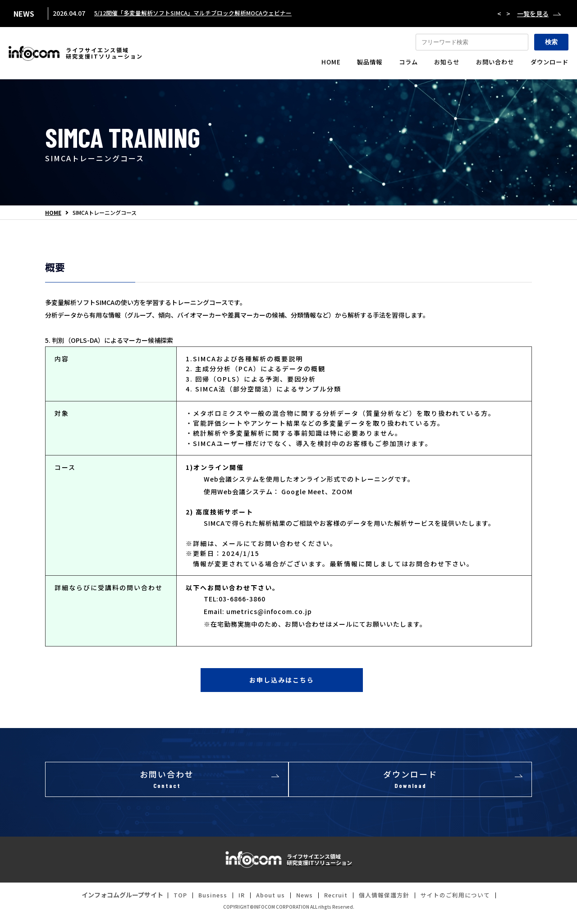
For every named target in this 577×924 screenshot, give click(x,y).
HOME (53, 213)
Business (205, 901)
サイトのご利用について (462, 901)
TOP (171, 901)
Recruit (335, 901)
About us (266, 901)
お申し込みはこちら (282, 682)
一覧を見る (533, 14)
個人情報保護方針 (387, 901)
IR (235, 901)
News (302, 901)
